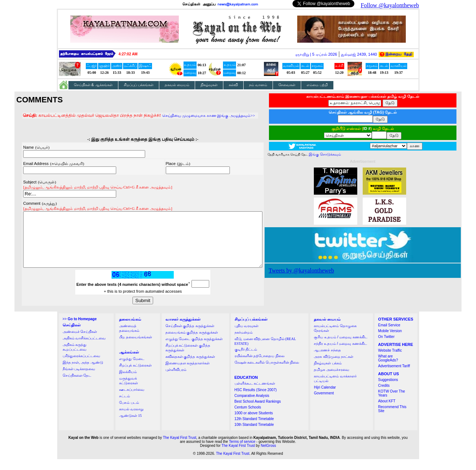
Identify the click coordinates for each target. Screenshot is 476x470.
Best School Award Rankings (258, 412)
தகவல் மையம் (177, 85)
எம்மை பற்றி (317, 85)
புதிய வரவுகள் (247, 337)
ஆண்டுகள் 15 (130, 426)
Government (324, 404)
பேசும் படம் (129, 413)
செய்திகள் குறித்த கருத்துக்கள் (190, 337)
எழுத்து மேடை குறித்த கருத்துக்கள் (194, 350)
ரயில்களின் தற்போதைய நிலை (260, 367)
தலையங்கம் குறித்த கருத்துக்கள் (192, 343)
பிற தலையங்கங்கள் (136, 348)
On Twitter (386, 348)
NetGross (268, 456)
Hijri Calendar (325, 398)
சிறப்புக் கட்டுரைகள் (135, 376)
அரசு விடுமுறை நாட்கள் (334, 367)
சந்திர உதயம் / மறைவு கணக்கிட (340, 354)
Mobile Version (390, 342)
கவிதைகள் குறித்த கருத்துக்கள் (190, 367)
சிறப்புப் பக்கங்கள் (139, 85)
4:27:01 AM (128, 54)
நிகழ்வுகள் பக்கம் (328, 374)
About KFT (387, 412)
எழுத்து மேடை (132, 370)
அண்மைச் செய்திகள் (80, 342)
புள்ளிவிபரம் (176, 380)
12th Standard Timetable (254, 430)
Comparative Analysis (252, 407)
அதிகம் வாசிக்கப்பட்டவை (84, 349)
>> (80, 330)
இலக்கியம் (128, 383)
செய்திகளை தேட (77, 386)
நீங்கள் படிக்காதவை (79, 380)
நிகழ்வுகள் (209, 85)
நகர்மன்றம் (244, 343)
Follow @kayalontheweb (390, 5)
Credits (384, 396)
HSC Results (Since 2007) (256, 401)
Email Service (389, 336)
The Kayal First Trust (180, 448)
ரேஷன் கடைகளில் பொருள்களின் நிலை (267, 373)
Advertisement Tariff (394, 377)
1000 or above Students (254, 424)
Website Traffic (390, 361)
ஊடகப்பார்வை (132, 400)
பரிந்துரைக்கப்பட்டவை (81, 367)
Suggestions (388, 391)
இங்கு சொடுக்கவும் (339, 154)
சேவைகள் (287, 85)
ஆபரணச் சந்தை (327, 361)
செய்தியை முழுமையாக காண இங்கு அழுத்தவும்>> (194, 115)
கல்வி (233, 85)
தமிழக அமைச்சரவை (332, 380)
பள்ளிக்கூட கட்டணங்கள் (255, 394)
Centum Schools (248, 418)
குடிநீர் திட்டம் (246, 360)
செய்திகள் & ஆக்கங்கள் (93, 85)
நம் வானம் (258, 85)
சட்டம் (125, 407)
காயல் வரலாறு (131, 420)
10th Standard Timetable (254, 435)
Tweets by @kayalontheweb (316, 270)
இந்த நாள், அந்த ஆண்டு (83, 373)
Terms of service (242, 452)
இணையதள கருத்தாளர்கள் (188, 374)
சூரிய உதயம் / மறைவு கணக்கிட (341, 348)
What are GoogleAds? (388, 369)
